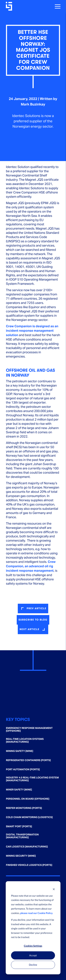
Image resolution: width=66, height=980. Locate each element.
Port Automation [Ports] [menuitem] (23, 770)
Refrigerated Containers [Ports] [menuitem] (28, 760)
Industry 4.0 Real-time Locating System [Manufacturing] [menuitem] (32, 779)
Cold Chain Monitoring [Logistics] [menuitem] (29, 817)
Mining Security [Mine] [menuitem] (21, 856)
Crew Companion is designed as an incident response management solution (32, 331)
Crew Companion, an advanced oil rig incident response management (31, 566)
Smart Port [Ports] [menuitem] (19, 827)
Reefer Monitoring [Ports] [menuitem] (24, 808)
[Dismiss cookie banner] (54, 889)
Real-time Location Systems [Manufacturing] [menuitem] (25, 741)
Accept (33, 955)
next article (29, 629)
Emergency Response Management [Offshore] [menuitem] (29, 730)
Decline (33, 965)
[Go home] (9, 6)
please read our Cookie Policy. (37, 913)
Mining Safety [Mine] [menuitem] (20, 751)
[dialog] (33, 928)
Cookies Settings (33, 946)
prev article (36, 608)
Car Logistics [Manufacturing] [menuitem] (27, 847)
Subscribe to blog (33, 620)
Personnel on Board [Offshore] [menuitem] (28, 799)
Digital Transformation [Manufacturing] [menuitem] (22, 836)
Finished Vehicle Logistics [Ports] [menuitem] (29, 865)
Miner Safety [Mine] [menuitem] (19, 790)
